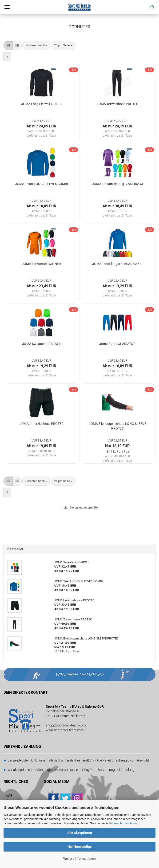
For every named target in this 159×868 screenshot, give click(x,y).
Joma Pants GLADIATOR (117, 369)
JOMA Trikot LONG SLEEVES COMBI (42, 209)
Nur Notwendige (80, 847)
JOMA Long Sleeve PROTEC (41, 129)
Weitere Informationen (79, 859)
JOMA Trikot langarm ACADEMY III (117, 289)
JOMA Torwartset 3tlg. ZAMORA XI (117, 209)
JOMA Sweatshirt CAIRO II (41, 369)
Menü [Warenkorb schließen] (7, 7)
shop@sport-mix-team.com (66, 750)
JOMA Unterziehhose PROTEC (42, 449)
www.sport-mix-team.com (65, 755)
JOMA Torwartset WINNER (41, 289)
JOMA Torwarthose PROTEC (117, 129)
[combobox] (36, 71)
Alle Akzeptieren (80, 833)
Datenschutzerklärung (124, 823)
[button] (8, 71)
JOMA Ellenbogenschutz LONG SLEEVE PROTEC (117, 451)
